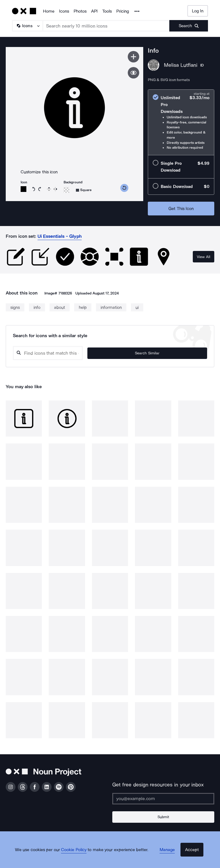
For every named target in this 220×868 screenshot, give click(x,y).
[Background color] (66, 190)
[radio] (181, 122)
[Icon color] (23, 189)
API (94, 11)
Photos (80, 11)
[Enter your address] (163, 799)
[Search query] (86, 353)
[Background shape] (84, 190)
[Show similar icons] (133, 73)
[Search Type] (27, 26)
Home (49, 11)
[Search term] (106, 26)
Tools (107, 11)
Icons (64, 11)
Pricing (123, 11)
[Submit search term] (189, 26)
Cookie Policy (79, 858)
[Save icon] (133, 57)
